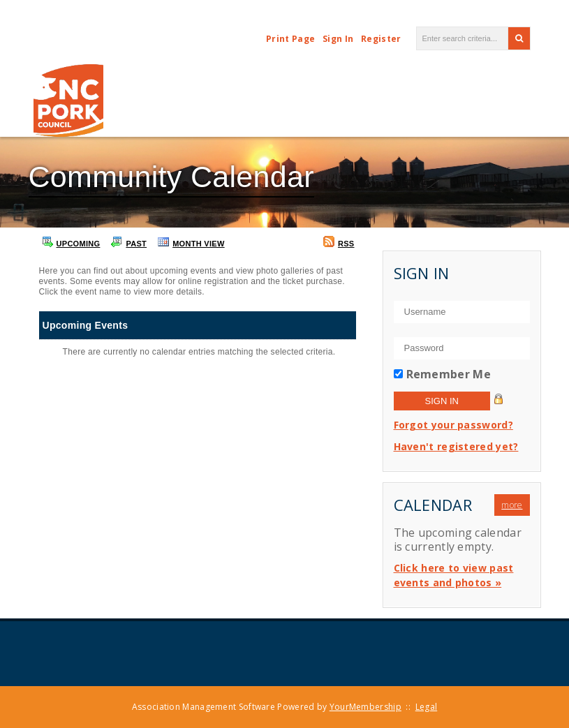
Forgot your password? (453, 425)
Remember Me (449, 374)
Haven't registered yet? (456, 446)
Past (129, 242)
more (512, 505)
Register (381, 39)
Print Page (290, 39)
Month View (191, 242)
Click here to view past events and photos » (454, 575)
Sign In (338, 39)
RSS (339, 242)
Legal (427, 707)
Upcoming (71, 242)
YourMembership (365, 707)
